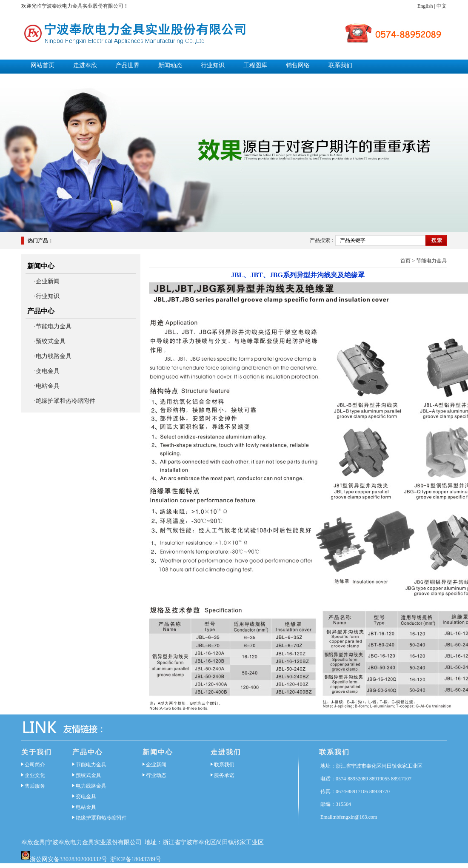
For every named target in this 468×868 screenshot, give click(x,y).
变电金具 (86, 797)
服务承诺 (224, 775)
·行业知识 (47, 296)
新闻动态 (170, 65)
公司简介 (35, 765)
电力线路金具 (91, 786)
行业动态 (156, 775)
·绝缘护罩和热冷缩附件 (65, 401)
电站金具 (86, 807)
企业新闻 (156, 765)
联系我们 (340, 65)
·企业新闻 (47, 281)
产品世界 (128, 65)
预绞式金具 (88, 775)
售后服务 (35, 786)
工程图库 (255, 65)
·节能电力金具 (53, 326)
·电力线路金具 (53, 356)
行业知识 (213, 65)
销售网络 (298, 65)
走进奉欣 (85, 65)
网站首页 (43, 65)
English (425, 6)
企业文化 (35, 775)
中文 (442, 6)
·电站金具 (47, 386)
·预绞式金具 (50, 341)
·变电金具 (47, 371)
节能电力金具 (431, 261)
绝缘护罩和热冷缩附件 (101, 818)
